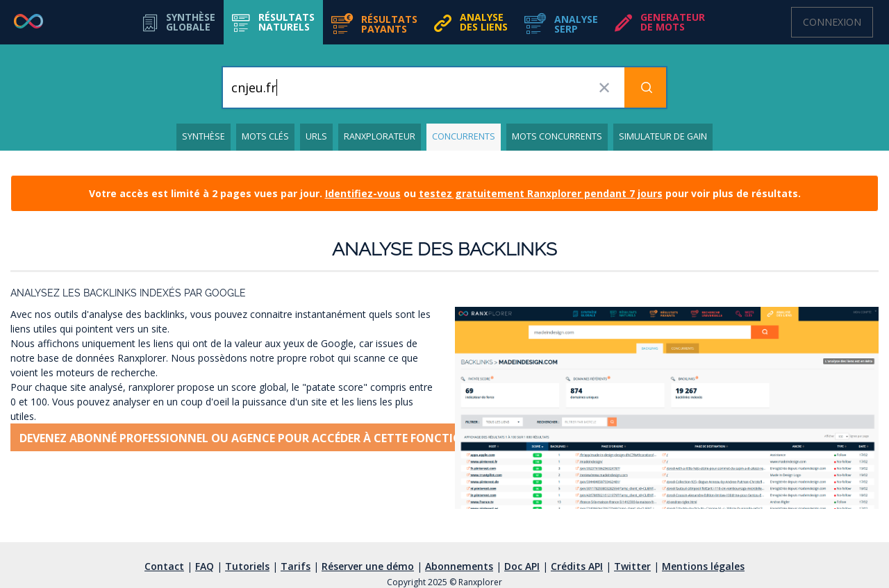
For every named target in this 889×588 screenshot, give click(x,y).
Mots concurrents (557, 136)
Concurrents (464, 136)
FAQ (205, 566)
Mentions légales (703, 566)
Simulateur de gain (663, 136)
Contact (164, 566)
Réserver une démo (368, 566)
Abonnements (459, 566)
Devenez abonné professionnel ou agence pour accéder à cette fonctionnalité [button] (265, 438)
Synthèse (203, 136)
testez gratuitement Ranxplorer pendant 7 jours (541, 193)
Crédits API (577, 566)
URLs (316, 136)
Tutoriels (247, 566)
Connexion (832, 22)
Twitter (632, 566)
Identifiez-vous (363, 193)
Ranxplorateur (380, 136)
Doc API (522, 566)
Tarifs (296, 566)
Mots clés (265, 136)
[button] (273, 22)
